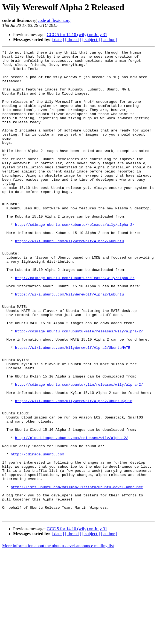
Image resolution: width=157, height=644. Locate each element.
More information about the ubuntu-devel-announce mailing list (58, 639)
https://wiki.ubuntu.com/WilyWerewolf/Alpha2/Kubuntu (69, 279)
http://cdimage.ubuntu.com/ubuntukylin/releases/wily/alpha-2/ (79, 452)
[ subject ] (91, 39)
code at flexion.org (54, 20)
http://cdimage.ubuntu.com (37, 535)
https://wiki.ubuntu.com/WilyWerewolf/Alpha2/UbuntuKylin (74, 471)
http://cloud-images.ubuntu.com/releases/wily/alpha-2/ (72, 516)
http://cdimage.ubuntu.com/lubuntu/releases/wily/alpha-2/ (75, 324)
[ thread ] (73, 39)
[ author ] (109, 39)
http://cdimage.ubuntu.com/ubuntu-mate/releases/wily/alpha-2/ (79, 388)
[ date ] (58, 39)
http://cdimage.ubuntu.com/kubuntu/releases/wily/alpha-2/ (75, 260)
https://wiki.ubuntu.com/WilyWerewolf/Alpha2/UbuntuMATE (73, 407)
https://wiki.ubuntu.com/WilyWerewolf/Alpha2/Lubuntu (69, 343)
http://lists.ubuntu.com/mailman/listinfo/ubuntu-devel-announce (77, 575)
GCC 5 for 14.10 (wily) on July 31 (77, 35)
